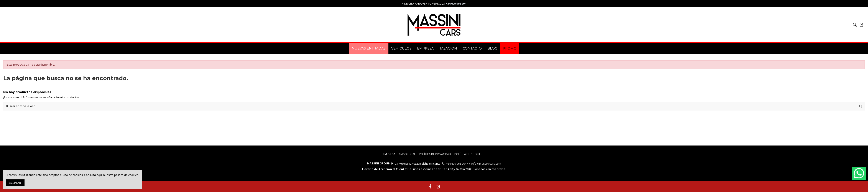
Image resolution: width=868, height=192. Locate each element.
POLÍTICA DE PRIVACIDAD (435, 154)
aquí (99, 175)
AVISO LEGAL (407, 154)
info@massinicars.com (486, 164)
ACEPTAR (15, 183)
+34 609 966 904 (456, 164)
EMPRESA (389, 154)
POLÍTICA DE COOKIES (468, 154)
